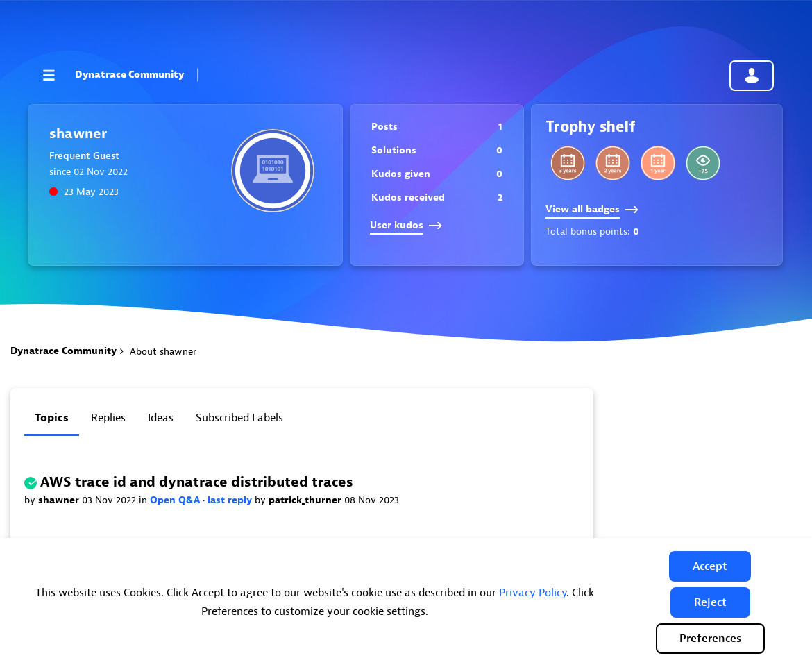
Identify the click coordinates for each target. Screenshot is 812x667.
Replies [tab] (108, 418)
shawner (60, 500)
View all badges (592, 209)
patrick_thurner (306, 500)
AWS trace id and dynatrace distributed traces (197, 482)
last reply (231, 500)
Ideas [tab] (161, 418)
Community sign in (752, 76)
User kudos (406, 225)
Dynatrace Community (129, 75)
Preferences (710, 639)
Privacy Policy (533, 593)
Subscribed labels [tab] (239, 418)
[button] (710, 566)
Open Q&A (176, 500)
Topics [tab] (52, 418)
